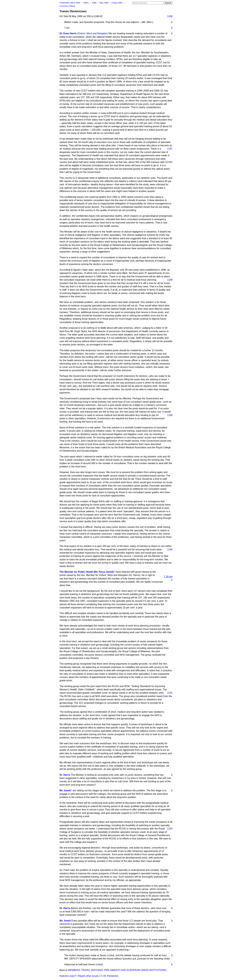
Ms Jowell (65, 790)
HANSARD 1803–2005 (70, 3)
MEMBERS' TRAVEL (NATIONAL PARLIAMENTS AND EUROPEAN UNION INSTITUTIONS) (117, 970)
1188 (170, 280)
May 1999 (104, 3)
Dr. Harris (65, 775)
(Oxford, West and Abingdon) (93, 33)
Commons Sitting (67, 6)
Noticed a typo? (68, 976)
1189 (170, 415)
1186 (170, 16)
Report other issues (88, 976)
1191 (170, 693)
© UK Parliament (109, 976)
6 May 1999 (117, 3)
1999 (94, 3)
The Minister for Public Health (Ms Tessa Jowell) (87, 572)
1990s (86, 3)
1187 (170, 149)
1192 (170, 829)
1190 (170, 549)
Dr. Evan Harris (68, 33)
